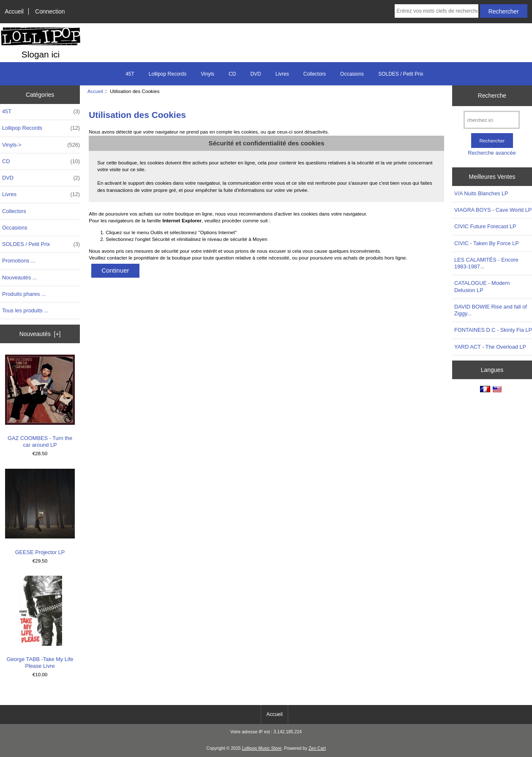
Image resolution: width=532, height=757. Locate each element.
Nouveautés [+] (40, 334)
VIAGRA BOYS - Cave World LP (493, 210)
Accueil (14, 11)
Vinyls (207, 74)
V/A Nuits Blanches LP (481, 193)
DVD (255, 74)
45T (130, 74)
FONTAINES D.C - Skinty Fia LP (493, 330)
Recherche (492, 96)
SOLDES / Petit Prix (401, 74)
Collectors (315, 74)
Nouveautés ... (19, 277)
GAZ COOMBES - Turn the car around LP (40, 401)
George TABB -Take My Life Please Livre (40, 622)
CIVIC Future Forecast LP (485, 226)
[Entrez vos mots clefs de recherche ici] (437, 11)
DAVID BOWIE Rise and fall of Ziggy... (491, 310)
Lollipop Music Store (262, 748)
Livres (282, 74)
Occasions (352, 74)
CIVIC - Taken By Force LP (487, 243)
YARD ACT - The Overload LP (490, 347)
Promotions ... (19, 261)
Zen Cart (317, 748)
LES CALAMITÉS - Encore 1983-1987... (486, 263)
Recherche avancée (492, 153)
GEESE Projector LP (40, 512)
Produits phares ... (24, 294)
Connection (50, 11)
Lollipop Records (168, 74)
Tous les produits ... (25, 310)
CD (232, 74)
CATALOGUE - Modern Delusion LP (482, 286)
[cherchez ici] (492, 120)
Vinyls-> (41, 145)
